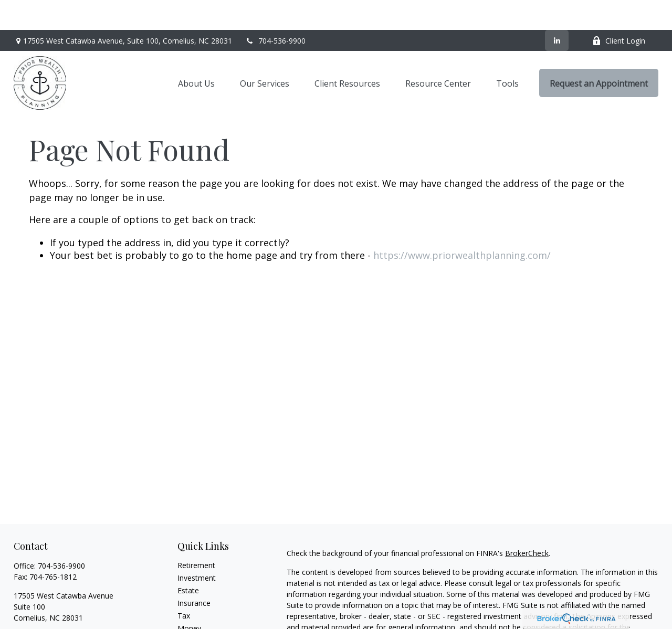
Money (189, 598)
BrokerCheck (527, 523)
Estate (188, 560)
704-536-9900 (275, 11)
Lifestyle (192, 611)
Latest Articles (202, 623)
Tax (184, 586)
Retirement (196, 535)
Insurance (194, 573)
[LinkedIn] (557, 11)
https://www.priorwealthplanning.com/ (462, 225)
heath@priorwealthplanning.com (69, 606)
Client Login (619, 11)
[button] (196, 53)
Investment (197, 548)
